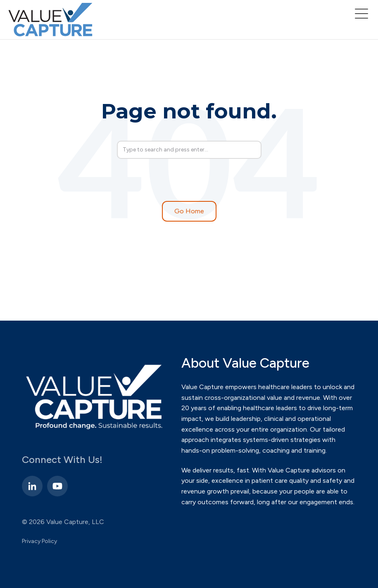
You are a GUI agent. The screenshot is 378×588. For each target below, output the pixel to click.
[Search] (189, 150)
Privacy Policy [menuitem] (39, 541)
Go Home (189, 211)
